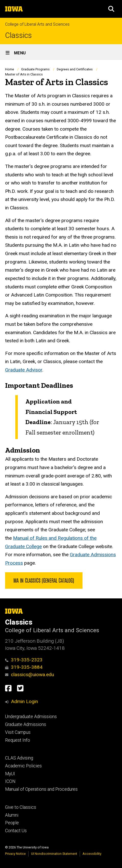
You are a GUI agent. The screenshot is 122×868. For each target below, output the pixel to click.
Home (10, 69)
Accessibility (92, 854)
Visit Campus (18, 732)
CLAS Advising (19, 758)
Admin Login (24, 701)
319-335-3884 (24, 667)
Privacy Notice (15, 854)
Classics (18, 35)
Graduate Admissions (26, 724)
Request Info (18, 740)
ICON (10, 781)
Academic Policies (23, 766)
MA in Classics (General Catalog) (44, 580)
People (12, 823)
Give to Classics (21, 807)
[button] (111, 9)
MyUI (10, 774)
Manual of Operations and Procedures (41, 789)
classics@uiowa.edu (30, 675)
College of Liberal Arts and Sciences (37, 24)
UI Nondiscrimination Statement (54, 854)
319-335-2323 (24, 660)
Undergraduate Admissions (31, 717)
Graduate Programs (35, 69)
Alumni (12, 815)
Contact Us (16, 831)
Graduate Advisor (24, 370)
